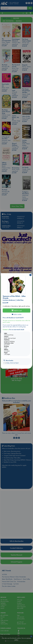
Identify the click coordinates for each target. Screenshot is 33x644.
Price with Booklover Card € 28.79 (13, 318)
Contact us (6, 330)
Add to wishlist (17, 314)
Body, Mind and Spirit (13, 363)
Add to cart (17, 310)
